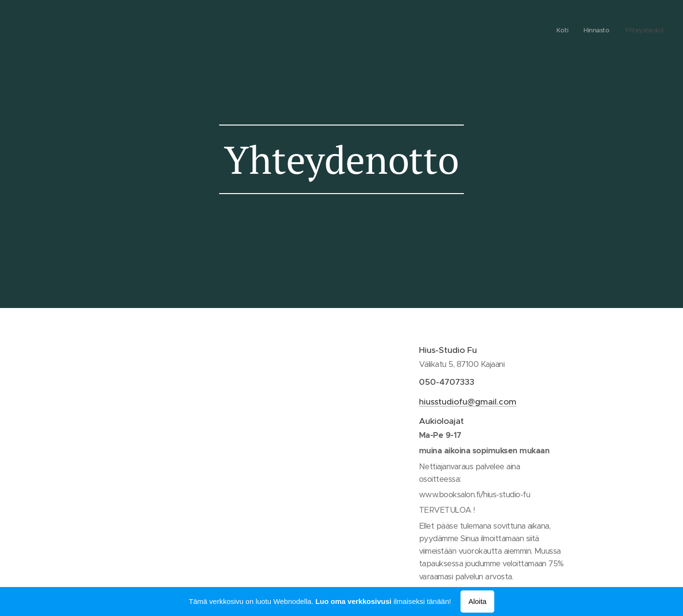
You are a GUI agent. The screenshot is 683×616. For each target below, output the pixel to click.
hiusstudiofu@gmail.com (468, 402)
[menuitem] (635, 31)
